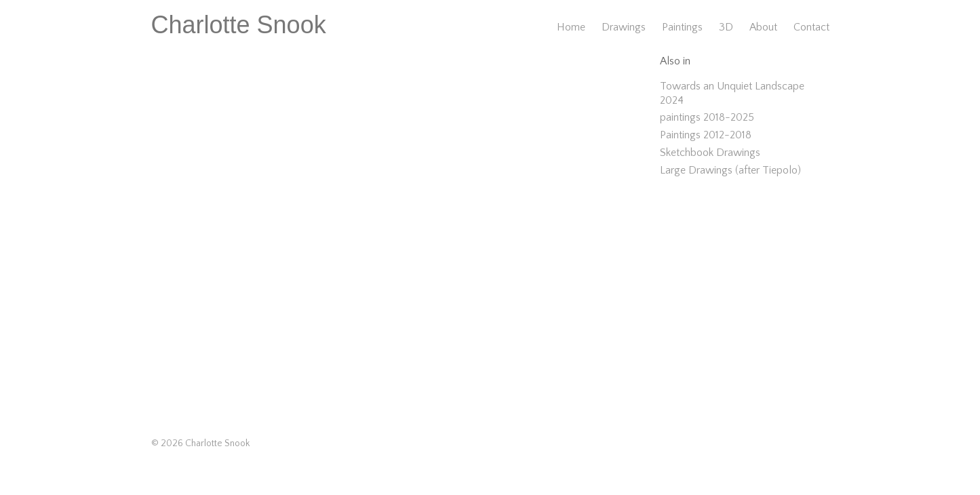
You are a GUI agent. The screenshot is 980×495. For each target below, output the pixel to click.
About (763, 27)
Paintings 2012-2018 (706, 135)
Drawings (624, 27)
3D (726, 27)
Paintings (682, 27)
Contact (811, 27)
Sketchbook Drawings (710, 153)
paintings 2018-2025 (707, 117)
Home (571, 27)
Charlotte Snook (239, 25)
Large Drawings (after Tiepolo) (730, 170)
